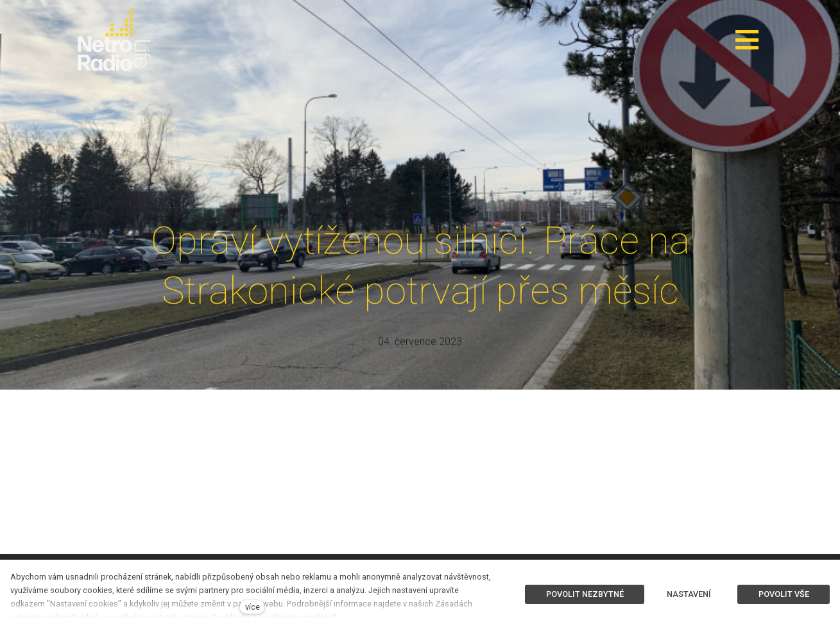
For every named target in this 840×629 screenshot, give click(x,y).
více (253, 607)
